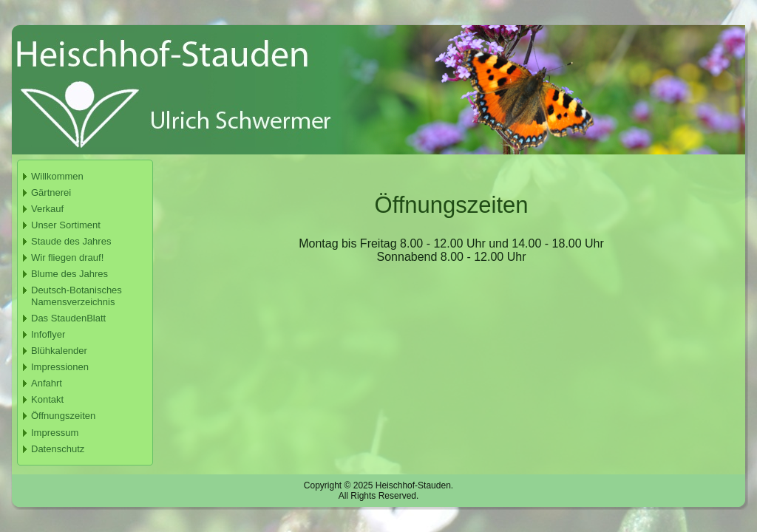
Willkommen (57, 176)
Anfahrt (47, 383)
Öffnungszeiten (63, 416)
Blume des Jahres (69, 274)
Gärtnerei (51, 192)
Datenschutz (58, 449)
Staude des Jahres (71, 241)
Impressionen (60, 367)
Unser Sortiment (66, 225)
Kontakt (47, 399)
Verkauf (47, 209)
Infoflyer (48, 334)
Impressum (55, 433)
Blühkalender (59, 351)
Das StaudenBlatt (68, 318)
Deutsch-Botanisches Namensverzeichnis (77, 296)
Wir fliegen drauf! (67, 258)
